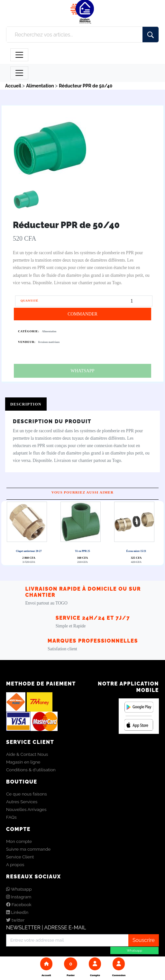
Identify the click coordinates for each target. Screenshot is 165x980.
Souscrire (144, 940)
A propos (15, 865)
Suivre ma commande (28, 849)
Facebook (19, 905)
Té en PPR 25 (82, 551)
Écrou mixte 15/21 (136, 551)
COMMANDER (82, 314)
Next (84, 533)
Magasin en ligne (23, 762)
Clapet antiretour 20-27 (29, 551)
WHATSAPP (83, 371)
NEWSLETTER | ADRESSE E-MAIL (46, 928)
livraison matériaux (49, 342)
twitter (15, 920)
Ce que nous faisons (27, 794)
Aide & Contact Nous (27, 754)
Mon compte (19, 841)
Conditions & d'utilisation (31, 770)
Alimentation (49, 331)
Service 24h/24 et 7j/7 (93, 618)
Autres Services (22, 802)
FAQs (11, 817)
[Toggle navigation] (19, 55)
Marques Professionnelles (93, 641)
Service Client (20, 857)
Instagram (19, 897)
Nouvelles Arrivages (26, 809)
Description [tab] (26, 404)
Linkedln (17, 912)
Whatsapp (19, 889)
